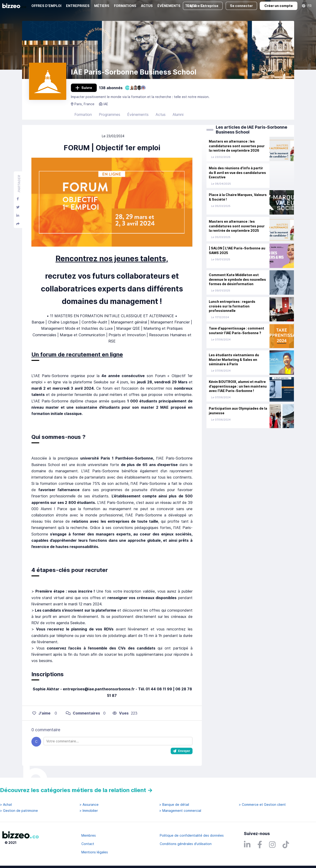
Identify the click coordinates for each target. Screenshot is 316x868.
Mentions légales (95, 852)
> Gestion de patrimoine (19, 811)
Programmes (110, 114)
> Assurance (89, 805)
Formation (83, 114)
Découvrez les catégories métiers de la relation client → (76, 790)
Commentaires (83, 713)
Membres (89, 835)
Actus (161, 114)
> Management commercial (180, 811)
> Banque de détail (174, 805)
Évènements (138, 114)
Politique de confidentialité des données (192, 835)
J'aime (41, 713)
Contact (88, 844)
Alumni (178, 114)
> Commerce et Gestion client (262, 805)
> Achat (6, 805)
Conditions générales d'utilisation (186, 844)
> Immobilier (89, 811)
